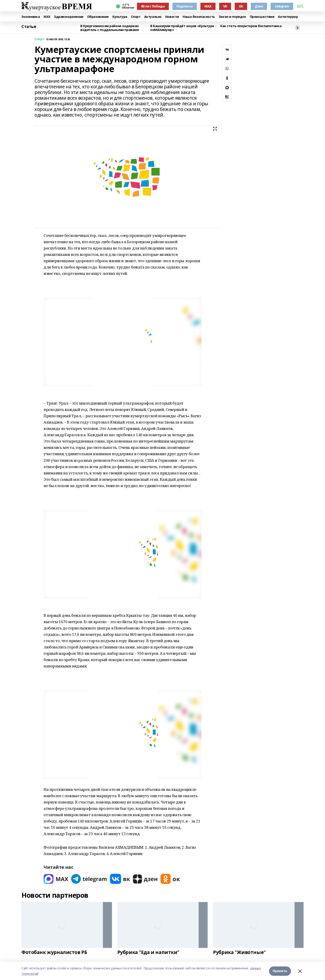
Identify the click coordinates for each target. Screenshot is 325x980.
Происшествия (262, 17)
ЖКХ (47, 17)
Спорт (136, 17)
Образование (98, 17)
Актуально (153, 17)
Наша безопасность (199, 17)
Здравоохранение (69, 17)
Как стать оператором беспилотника (251, 26)
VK (225, 6)
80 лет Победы (153, 6)
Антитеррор (288, 17)
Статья (29, 27)
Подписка (185, 6)
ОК (241, 6)
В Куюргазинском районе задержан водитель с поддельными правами (110, 28)
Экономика (31, 17)
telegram (282, 6)
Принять (280, 971)
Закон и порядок (232, 17)
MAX (208, 6)
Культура (120, 17)
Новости (172, 17)
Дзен (259, 6)
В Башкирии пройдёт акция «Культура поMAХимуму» (182, 28)
